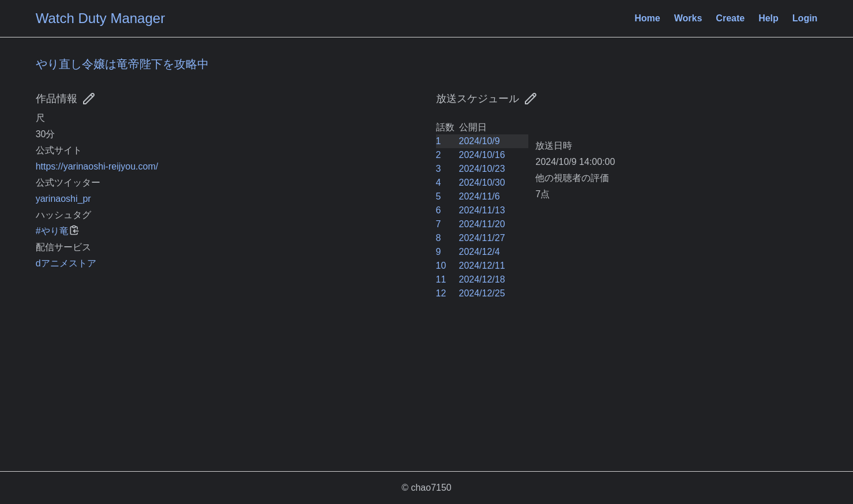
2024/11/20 (482, 224)
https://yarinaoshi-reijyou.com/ (97, 166)
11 (441, 279)
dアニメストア (66, 263)
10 (441, 266)
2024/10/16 (482, 155)
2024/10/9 (480, 141)
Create (730, 18)
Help (769, 18)
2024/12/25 (482, 293)
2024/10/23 (482, 169)
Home (647, 18)
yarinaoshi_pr (63, 199)
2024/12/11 (482, 266)
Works (688, 18)
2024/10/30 (482, 183)
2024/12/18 (482, 279)
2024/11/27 (482, 238)
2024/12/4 (480, 252)
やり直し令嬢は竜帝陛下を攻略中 (122, 64)
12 (441, 293)
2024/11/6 (480, 196)
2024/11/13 (482, 210)
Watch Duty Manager (101, 18)
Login (805, 18)
